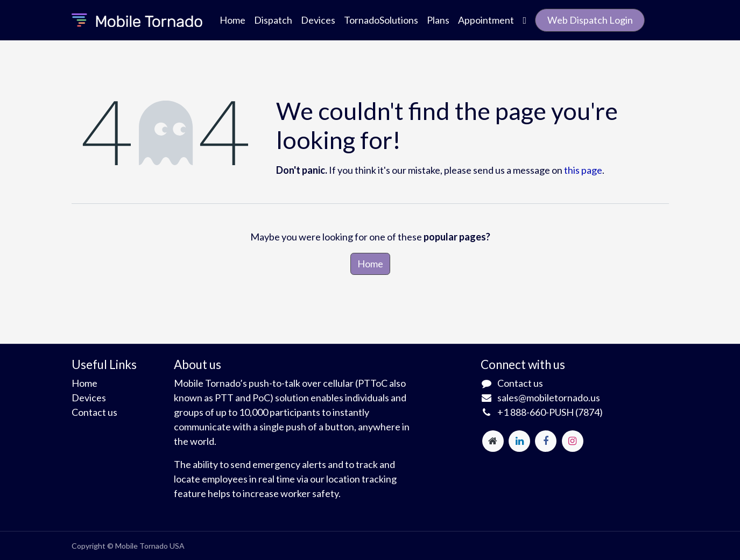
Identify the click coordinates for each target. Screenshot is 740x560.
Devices (89, 398)
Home (370, 264)
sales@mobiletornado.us (549, 398)
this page (583, 170)
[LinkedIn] (519, 441)
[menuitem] (232, 20)
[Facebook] (546, 441)
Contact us (94, 412)
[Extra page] (493, 441)
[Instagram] (573, 441)
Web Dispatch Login (590, 20)
